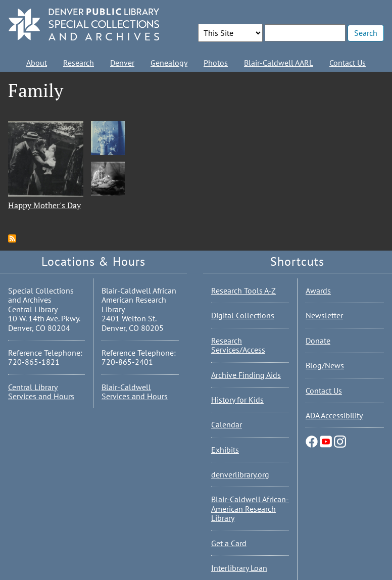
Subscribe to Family (12, 238)
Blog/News (325, 365)
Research (79, 63)
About (37, 63)
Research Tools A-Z (243, 291)
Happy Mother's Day (44, 205)
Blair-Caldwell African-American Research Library (250, 509)
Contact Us (348, 63)
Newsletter (324, 315)
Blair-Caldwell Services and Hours (135, 392)
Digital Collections (243, 315)
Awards (318, 291)
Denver (122, 63)
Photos (216, 63)
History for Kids (237, 400)
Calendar (227, 424)
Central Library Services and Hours (41, 392)
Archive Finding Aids (246, 375)
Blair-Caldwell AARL (279, 63)
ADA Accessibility (334, 415)
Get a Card (229, 543)
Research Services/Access (238, 345)
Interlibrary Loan (239, 568)
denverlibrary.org (240, 474)
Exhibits (225, 450)
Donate (318, 341)
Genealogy (169, 63)
